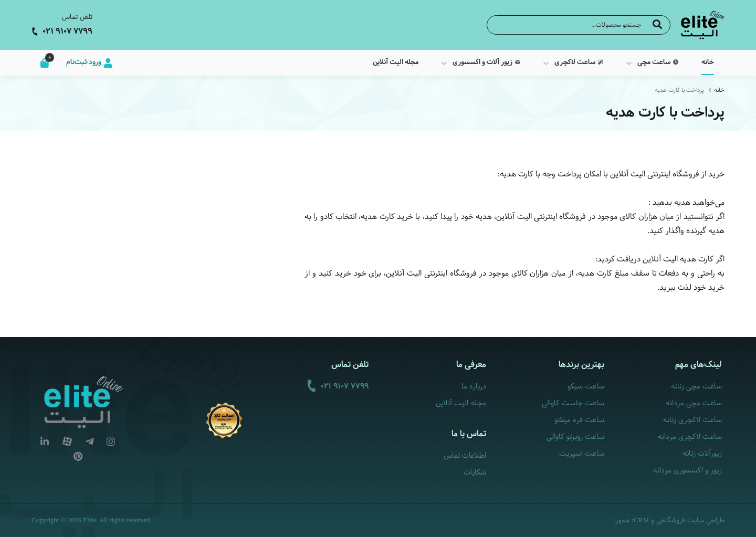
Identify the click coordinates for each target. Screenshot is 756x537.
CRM (641, 520)
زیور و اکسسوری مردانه (687, 471)
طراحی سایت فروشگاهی (690, 521)
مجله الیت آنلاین (461, 403)
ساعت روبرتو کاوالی (575, 437)
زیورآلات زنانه (702, 454)
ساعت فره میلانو (579, 420)
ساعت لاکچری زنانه (692, 420)
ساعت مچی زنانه (696, 387)
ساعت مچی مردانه (694, 403)
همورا (622, 521)
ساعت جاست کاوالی (573, 403)
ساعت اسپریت (582, 454)
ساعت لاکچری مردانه (690, 437)
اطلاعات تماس (465, 456)
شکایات (475, 473)
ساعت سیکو (586, 387)
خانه (719, 90)
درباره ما (474, 387)
